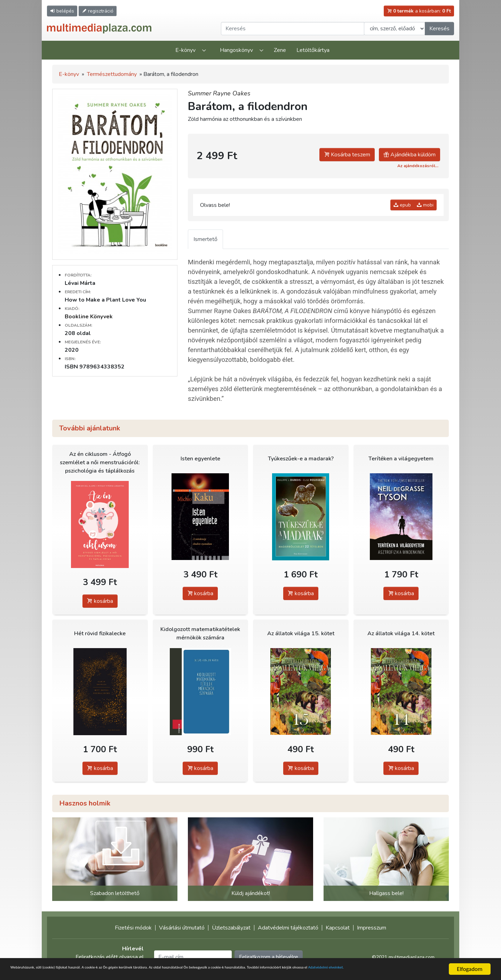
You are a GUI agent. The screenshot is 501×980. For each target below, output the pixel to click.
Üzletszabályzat (231, 928)
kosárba (100, 601)
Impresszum (372, 928)
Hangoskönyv (236, 50)
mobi (425, 205)
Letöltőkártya (313, 50)
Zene (280, 50)
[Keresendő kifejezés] (293, 29)
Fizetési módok (133, 928)
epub (402, 205)
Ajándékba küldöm (409, 155)
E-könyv (185, 50)
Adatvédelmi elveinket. (62, 972)
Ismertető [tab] (205, 239)
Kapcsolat (338, 928)
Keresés (439, 29)
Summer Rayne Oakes (219, 93)
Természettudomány (112, 74)
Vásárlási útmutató (182, 928)
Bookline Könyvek (89, 317)
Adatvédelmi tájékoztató (288, 928)
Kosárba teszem (347, 155)
